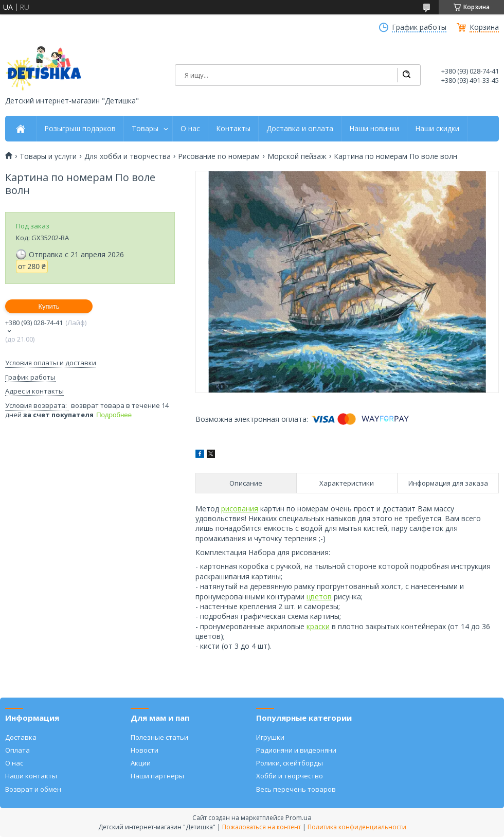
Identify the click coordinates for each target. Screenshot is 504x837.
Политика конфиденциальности (357, 827)
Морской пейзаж (297, 156)
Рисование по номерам (219, 156)
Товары (145, 129)
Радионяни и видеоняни (296, 750)
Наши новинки (374, 129)
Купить (49, 306)
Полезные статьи (159, 737)
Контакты (233, 129)
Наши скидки (437, 129)
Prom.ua (299, 817)
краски (318, 626)
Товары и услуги (48, 156)
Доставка (21, 737)
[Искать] (406, 75)
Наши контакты (31, 776)
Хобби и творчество (290, 776)
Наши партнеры (157, 776)
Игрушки (270, 737)
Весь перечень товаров (296, 789)
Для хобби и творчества (128, 156)
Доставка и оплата (300, 129)
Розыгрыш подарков (80, 129)
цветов (319, 596)
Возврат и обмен (33, 789)
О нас (190, 129)
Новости (145, 750)
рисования (240, 509)
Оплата (17, 750)
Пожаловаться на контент (262, 827)
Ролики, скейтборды (290, 763)
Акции (141, 763)
